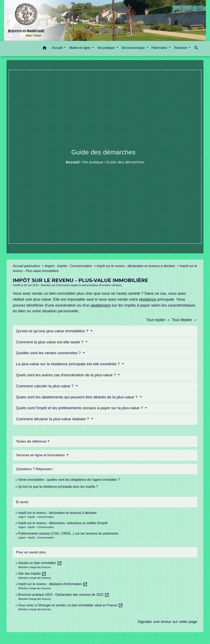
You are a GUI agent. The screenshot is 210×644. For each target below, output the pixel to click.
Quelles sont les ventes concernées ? (49, 353)
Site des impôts (32, 574)
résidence (148, 299)
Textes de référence (31, 441)
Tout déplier (184, 320)
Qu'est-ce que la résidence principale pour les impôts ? (58, 487)
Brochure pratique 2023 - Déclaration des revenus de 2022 (64, 595)
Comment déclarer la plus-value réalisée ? (53, 419)
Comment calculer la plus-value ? (45, 386)
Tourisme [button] (181, 48)
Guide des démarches (125, 162)
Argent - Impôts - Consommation (69, 266)
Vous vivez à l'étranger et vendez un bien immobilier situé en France (71, 605)
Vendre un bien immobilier (40, 563)
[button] (45, 49)
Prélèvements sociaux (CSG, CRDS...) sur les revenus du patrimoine (68, 533)
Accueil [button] (58, 48)
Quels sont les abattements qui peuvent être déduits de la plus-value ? (77, 397)
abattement (101, 305)
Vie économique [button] (134, 48)
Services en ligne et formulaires (41, 455)
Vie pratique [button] (106, 48)
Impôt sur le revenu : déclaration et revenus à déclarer (136, 266)
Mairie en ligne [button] (80, 48)
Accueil (73, 162)
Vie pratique (93, 162)
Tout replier (159, 320)
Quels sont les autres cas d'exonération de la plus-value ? (66, 375)
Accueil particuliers (27, 266)
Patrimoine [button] (160, 48)
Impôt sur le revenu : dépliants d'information (53, 584)
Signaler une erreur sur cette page (167, 622)
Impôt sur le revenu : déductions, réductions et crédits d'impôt (63, 523)
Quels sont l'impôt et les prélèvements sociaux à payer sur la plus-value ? (80, 408)
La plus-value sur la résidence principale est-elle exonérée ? (68, 364)
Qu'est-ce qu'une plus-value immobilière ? (53, 331)
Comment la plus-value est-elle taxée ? (50, 342)
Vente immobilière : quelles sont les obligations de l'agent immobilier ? (69, 480)
